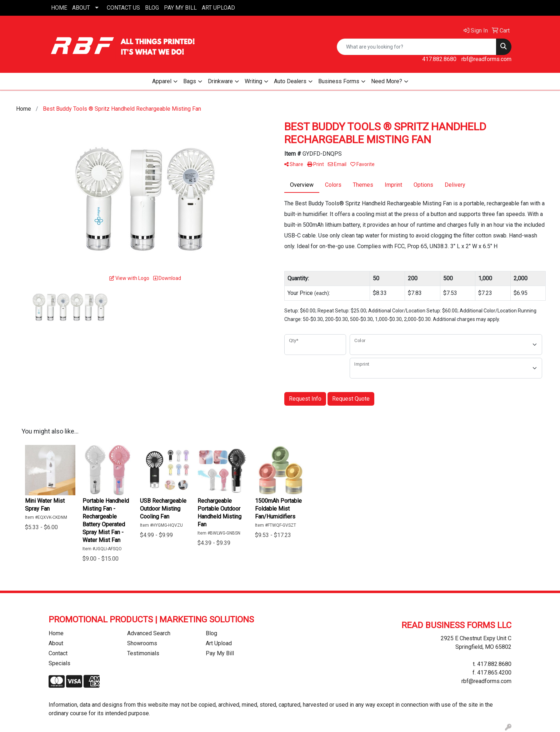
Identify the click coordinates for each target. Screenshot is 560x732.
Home (56, 633)
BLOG (152, 8)
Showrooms (142, 643)
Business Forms (339, 81)
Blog (211, 633)
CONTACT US (123, 8)
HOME (59, 8)
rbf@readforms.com (486, 59)
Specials (59, 663)
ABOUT (81, 8)
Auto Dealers (290, 81)
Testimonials (143, 653)
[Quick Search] (417, 47)
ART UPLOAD (218, 8)
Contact (58, 653)
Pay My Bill (220, 653)
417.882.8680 (439, 59)
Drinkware (220, 81)
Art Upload (219, 643)
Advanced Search (149, 633)
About (56, 643)
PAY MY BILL (180, 8)
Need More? (387, 81)
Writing (253, 81)
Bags (190, 81)
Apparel (162, 81)
